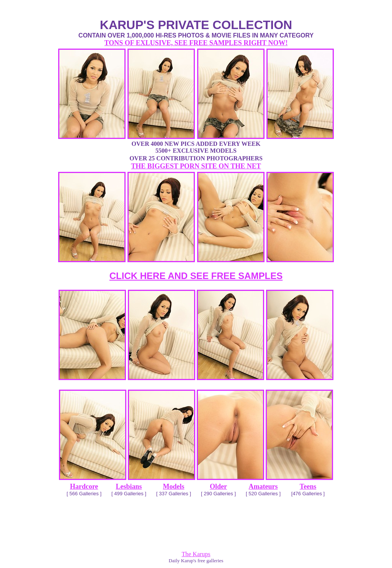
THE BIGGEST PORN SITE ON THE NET (196, 166)
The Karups (196, 554)
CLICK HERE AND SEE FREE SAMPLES (196, 276)
